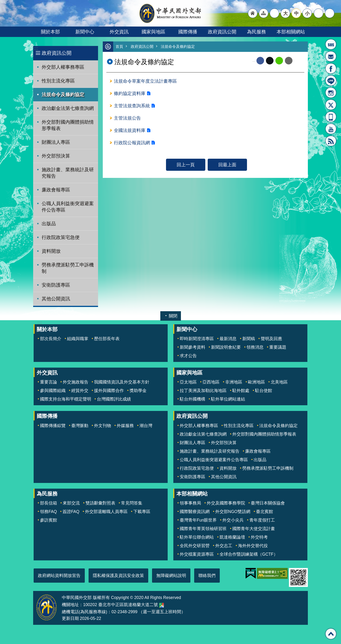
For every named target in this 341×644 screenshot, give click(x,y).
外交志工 (224, 546)
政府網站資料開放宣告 (59, 576)
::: (36, 48)
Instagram (331, 93)
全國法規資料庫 (130, 132)
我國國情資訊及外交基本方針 (122, 382)
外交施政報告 (76, 382)
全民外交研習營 (195, 546)
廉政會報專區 (56, 190)
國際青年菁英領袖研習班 (203, 529)
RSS (331, 141)
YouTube (331, 129)
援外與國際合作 (109, 391)
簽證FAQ (71, 512)
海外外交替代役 (253, 546)
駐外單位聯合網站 (197, 537)
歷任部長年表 (107, 339)
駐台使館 (264, 391)
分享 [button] (319, 13)
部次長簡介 (51, 339)
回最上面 (227, 166)
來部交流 (71, 503)
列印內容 (298, 61)
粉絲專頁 (331, 68)
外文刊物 (103, 426)
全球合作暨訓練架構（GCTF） (249, 554)
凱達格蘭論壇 (232, 537)
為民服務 (256, 32)
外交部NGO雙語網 (233, 512)
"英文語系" (274, 13)
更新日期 (70, 618)
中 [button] (296, 13)
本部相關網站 (291, 32)
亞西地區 (211, 382)
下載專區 (142, 512)
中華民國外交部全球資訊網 (170, 13)
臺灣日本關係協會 (268, 503)
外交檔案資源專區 (197, 554)
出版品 (49, 224)
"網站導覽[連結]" (264, 13)
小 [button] (307, 13)
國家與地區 (153, 32)
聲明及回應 (271, 339)
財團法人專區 (56, 142)
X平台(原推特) (331, 105)
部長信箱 (331, 56)
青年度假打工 (262, 520)
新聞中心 (85, 32)
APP (331, 117)
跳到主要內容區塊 (2, 2)
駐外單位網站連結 (228, 399)
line (279, 61)
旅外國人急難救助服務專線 (331, 44)
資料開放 (51, 251)
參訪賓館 (49, 520)
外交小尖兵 (233, 520)
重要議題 (278, 347)
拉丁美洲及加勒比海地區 (203, 391)
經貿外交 (80, 391)
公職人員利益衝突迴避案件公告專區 (68, 207)
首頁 (120, 47)
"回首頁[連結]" (253, 13)
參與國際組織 (53, 391)
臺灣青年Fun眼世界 (198, 520)
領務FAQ (48, 512)
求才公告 (188, 356)
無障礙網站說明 (171, 576)
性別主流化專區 (58, 81)
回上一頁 (186, 166)
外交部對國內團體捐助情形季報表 (68, 125)
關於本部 (50, 32)
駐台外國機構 (193, 399)
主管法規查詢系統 (132, 107)
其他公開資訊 (56, 299)
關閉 (173, 316)
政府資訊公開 (222, 32)
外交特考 (259, 537)
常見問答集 (132, 503)
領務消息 (255, 347)
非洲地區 (234, 382)
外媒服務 (125, 426)
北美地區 (279, 382)
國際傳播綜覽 (53, 426)
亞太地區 (188, 382)
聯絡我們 (207, 576)
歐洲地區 (256, 382)
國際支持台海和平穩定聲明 (66, 399)
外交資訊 (119, 32)
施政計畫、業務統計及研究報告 (68, 173)
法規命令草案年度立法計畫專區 (145, 81)
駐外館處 (241, 391)
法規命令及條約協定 (63, 95)
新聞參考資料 (193, 347)
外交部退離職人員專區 (106, 512)
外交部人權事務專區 (63, 67)
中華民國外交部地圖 (162, 605)
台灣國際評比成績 (114, 399)
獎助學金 (138, 391)
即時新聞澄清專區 (197, 339)
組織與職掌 (78, 339)
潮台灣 (146, 426)
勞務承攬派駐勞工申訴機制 (68, 268)
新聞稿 (249, 339)
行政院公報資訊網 (132, 144)
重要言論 (49, 382)
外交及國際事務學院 (226, 503)
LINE (331, 81)
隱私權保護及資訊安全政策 (118, 576)
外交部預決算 (56, 156)
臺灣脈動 (80, 426)
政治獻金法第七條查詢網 (68, 108)
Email (289, 61)
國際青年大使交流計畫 (254, 529)
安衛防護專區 (56, 285)
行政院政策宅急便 (61, 237)
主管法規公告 (127, 119)
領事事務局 (190, 503)
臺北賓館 (265, 512)
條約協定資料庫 (130, 94)
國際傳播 (188, 32)
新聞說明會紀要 (226, 347)
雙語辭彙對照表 (100, 503)
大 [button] (285, 13)
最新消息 (228, 339)
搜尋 (330, 13)
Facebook (260, 61)
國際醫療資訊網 (195, 512)
